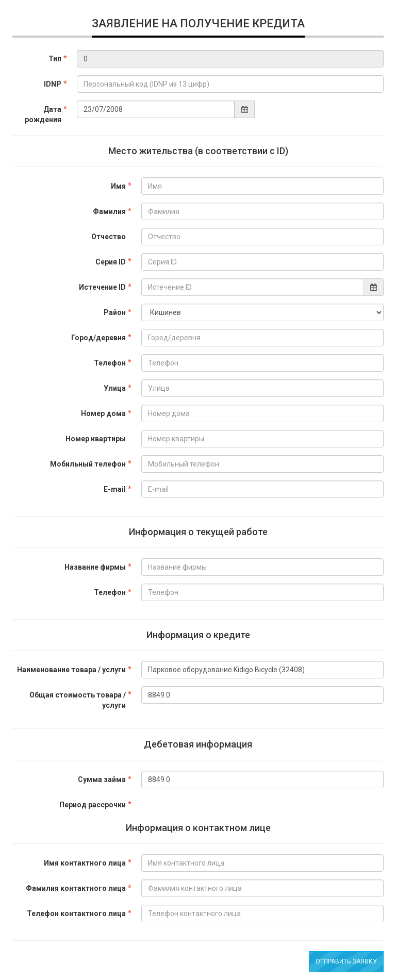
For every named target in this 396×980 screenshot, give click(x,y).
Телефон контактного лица (76, 913)
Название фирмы (95, 567)
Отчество (109, 237)
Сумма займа (102, 779)
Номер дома (103, 413)
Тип (55, 59)
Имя (118, 186)
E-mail (115, 489)
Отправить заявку (346, 961)
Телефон (110, 363)
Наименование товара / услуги (71, 670)
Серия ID (111, 262)
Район (115, 312)
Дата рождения (43, 114)
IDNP (53, 84)
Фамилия (109, 211)
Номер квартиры (96, 439)
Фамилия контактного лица (76, 888)
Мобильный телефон (88, 464)
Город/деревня (98, 338)
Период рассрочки (93, 805)
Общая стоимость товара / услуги (78, 700)
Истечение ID (102, 287)
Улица (115, 388)
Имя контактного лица (85, 863)
